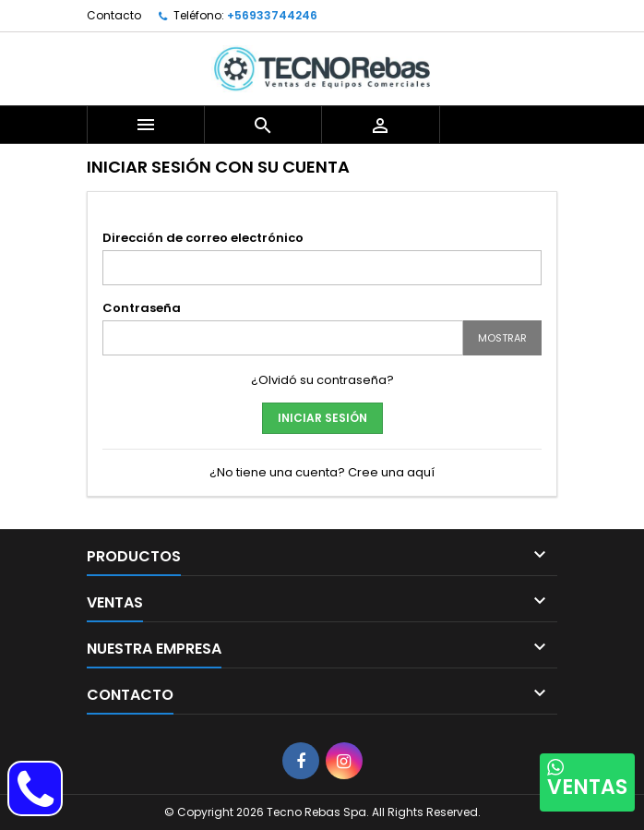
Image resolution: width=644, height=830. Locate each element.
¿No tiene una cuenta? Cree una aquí (322, 472)
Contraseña (142, 308)
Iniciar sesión (322, 418)
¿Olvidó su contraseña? (322, 380)
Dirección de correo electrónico (203, 238)
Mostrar (502, 338)
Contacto (114, 15)
